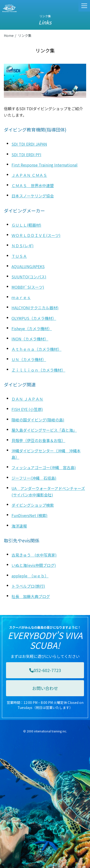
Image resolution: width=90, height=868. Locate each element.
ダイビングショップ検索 (33, 505)
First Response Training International (45, 165)
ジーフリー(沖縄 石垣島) (34, 478)
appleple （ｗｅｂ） (30, 576)
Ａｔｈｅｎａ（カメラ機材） (36, 349)
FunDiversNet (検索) (30, 515)
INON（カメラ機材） (30, 339)
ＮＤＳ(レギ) (23, 246)
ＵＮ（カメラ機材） (29, 359)
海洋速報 (19, 526)
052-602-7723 (45, 670)
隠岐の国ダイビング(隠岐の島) (38, 420)
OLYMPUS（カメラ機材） (34, 318)
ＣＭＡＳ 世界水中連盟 (33, 185)
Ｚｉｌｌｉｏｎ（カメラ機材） (38, 370)
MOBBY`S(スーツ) (28, 287)
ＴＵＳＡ (19, 256)
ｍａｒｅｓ (21, 297)
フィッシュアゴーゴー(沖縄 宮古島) (44, 467)
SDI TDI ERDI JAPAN (29, 144)
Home (9, 35)
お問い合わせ (45, 688)
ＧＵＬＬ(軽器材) (26, 225)
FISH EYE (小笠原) (27, 409)
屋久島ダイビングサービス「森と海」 (44, 430)
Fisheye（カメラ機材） (32, 328)
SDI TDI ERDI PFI (26, 155)
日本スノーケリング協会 (33, 196)
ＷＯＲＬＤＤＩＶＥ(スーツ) (36, 235)
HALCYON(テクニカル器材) (35, 308)
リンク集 (25, 35)
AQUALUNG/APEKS (28, 266)
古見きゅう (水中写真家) (34, 555)
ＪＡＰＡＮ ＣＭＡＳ (29, 175)
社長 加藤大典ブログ (31, 596)
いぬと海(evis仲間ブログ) (34, 565)
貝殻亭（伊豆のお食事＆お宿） (38, 440)
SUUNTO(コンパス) (29, 277)
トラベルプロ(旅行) (28, 586)
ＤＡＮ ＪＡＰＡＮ (27, 399)
